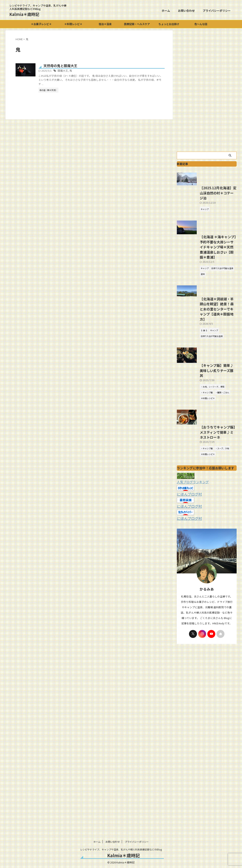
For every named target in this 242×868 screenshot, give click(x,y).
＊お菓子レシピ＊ (41, 24)
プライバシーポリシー (217, 11)
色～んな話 (201, 24)
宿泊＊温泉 (105, 24)
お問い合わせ (186, 11)
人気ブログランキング (191, 543)
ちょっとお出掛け (169, 24)
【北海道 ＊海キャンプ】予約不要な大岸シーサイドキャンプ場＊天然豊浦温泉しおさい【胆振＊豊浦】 (206, 288)
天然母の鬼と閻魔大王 (79, 66)
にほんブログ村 (187, 554)
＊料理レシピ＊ (73, 24)
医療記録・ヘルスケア (137, 24)
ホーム (166, 11)
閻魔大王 (82, 71)
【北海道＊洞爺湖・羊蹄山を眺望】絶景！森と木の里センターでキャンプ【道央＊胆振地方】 (206, 352)
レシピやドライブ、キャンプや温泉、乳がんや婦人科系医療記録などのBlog (121, 849)
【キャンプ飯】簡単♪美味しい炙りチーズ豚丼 (206, 425)
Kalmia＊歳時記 (24, 14)
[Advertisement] (207, 90)
